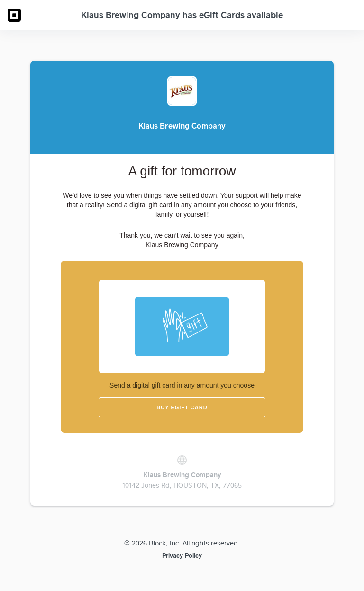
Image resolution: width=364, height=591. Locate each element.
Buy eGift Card (182, 407)
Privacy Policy (182, 555)
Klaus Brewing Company (182, 475)
